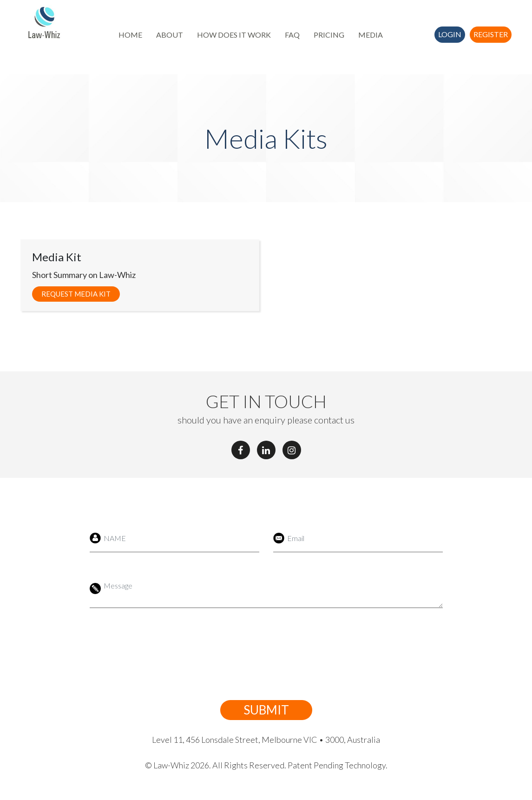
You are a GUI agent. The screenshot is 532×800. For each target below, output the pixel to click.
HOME (130, 35)
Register (491, 34)
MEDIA (371, 35)
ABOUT (170, 35)
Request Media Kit (76, 294)
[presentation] (256, 654)
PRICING (329, 35)
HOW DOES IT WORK (234, 35)
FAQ (292, 35)
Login (450, 34)
